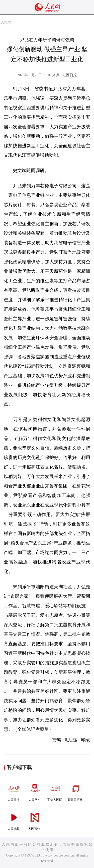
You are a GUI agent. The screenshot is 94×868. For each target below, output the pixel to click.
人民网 (6, 22)
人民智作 (35, 820)
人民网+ (35, 791)
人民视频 (14, 820)
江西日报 (70, 75)
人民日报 (14, 791)
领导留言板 (76, 791)
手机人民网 (55, 791)
